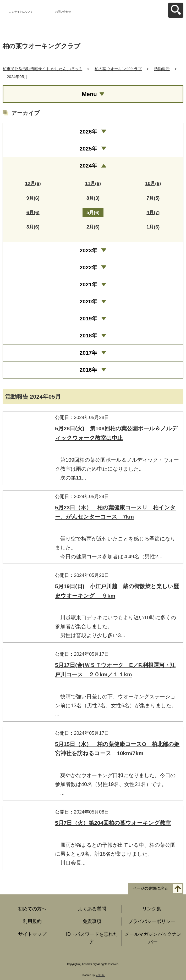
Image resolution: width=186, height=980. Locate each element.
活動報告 (162, 69)
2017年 (89, 353)
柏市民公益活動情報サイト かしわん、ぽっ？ (42, 69)
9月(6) (33, 198)
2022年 (89, 267)
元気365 (100, 975)
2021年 (89, 284)
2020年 (89, 301)
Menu (89, 94)
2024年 (89, 166)
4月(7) (153, 213)
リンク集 (152, 909)
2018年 (89, 335)
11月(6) (93, 183)
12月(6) (33, 183)
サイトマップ (32, 934)
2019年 (89, 318)
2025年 (89, 149)
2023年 (89, 250)
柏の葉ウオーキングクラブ (118, 69)
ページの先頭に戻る (150, 888)
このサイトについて (21, 12)
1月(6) (153, 227)
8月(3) (93, 198)
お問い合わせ (63, 12)
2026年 (89, 132)
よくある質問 (92, 909)
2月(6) (93, 227)
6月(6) (33, 213)
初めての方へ (32, 909)
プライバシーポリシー (152, 921)
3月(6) (33, 227)
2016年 (89, 370)
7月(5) (153, 198)
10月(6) (153, 183)
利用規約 (32, 921)
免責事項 (92, 921)
